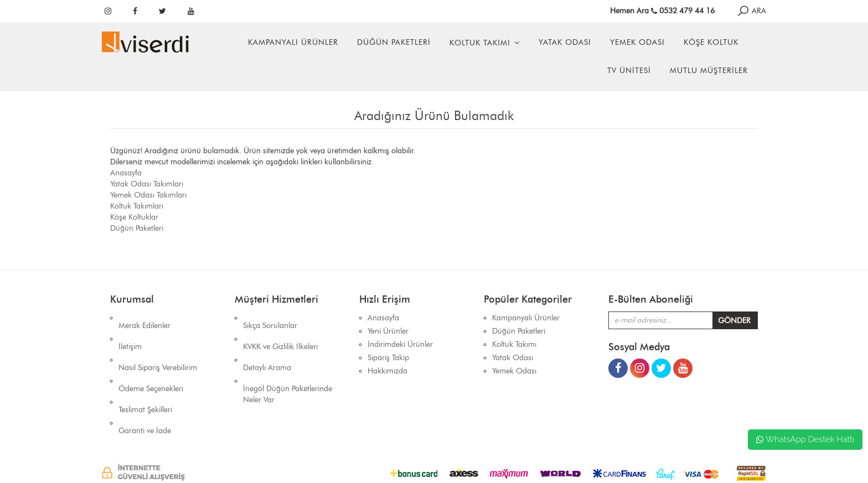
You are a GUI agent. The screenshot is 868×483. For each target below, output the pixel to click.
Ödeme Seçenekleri (151, 358)
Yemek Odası (637, 42)
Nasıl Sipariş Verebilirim (158, 344)
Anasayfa (126, 173)
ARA (751, 11)
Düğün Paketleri (394, 42)
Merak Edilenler (144, 318)
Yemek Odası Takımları (148, 195)
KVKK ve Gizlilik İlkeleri (280, 331)
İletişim (130, 331)
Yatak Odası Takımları (147, 184)
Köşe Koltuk (711, 42)
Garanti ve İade (145, 384)
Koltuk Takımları (137, 206)
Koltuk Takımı (480, 43)
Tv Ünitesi (629, 71)
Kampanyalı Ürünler (293, 42)
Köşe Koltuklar (134, 217)
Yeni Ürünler (388, 331)
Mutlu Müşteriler (709, 71)
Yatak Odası (565, 42)
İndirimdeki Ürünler (400, 344)
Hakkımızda (387, 371)
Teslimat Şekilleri (145, 371)
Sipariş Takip (388, 358)
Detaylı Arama (267, 344)
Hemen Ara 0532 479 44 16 (662, 11)
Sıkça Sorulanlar (270, 318)
